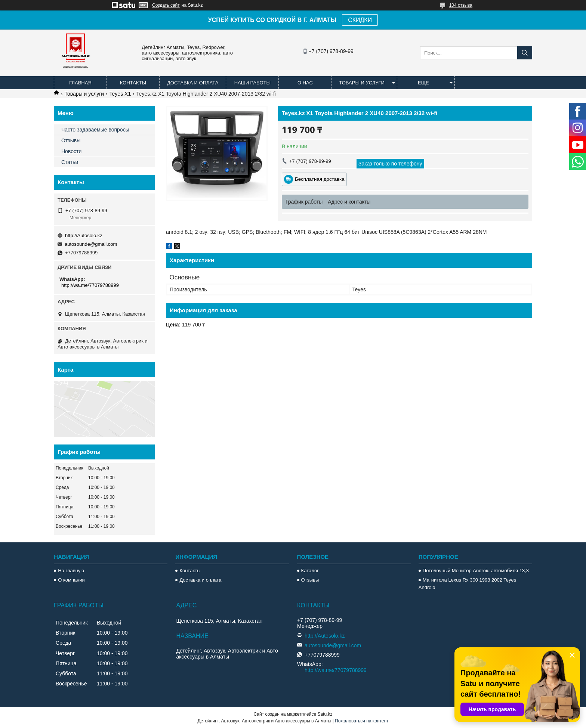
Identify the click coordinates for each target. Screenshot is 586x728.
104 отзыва (461, 5)
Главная (80, 83)
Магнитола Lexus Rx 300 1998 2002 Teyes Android (467, 584)
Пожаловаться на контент (362, 721)
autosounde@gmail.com (91, 244)
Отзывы (71, 140)
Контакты (133, 83)
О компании (71, 580)
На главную (71, 571)
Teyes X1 (120, 94)
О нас (305, 83)
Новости (71, 151)
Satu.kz (325, 714)
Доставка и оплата (193, 83)
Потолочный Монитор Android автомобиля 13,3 (476, 571)
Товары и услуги (362, 83)
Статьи (70, 162)
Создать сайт (166, 5)
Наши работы (252, 83)
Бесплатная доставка (320, 179)
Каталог (310, 571)
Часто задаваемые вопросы (95, 130)
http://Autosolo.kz (84, 236)
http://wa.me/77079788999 (90, 285)
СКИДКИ (360, 20)
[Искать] (525, 53)
